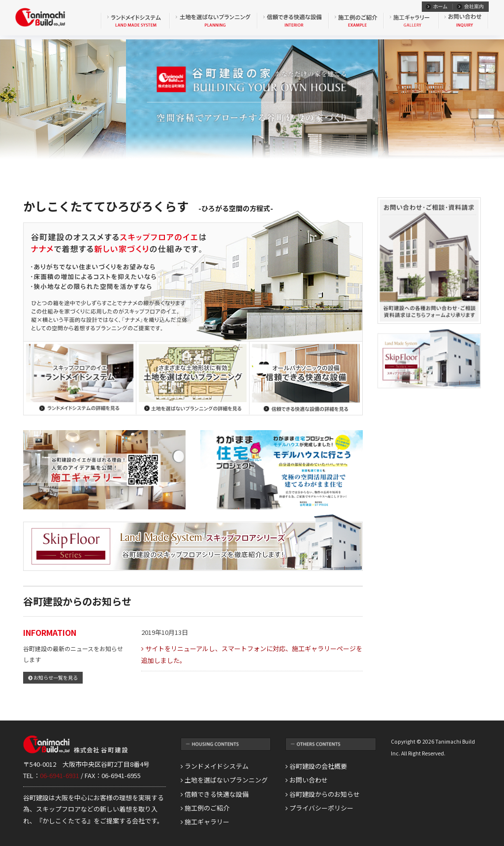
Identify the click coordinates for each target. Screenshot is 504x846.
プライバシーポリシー (319, 808)
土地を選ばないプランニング (224, 780)
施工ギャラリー (205, 822)
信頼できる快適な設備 (215, 794)
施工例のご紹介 (205, 808)
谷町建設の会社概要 (316, 766)
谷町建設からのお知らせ (323, 794)
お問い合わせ (307, 780)
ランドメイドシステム (215, 766)
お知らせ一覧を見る (53, 677)
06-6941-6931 (60, 775)
